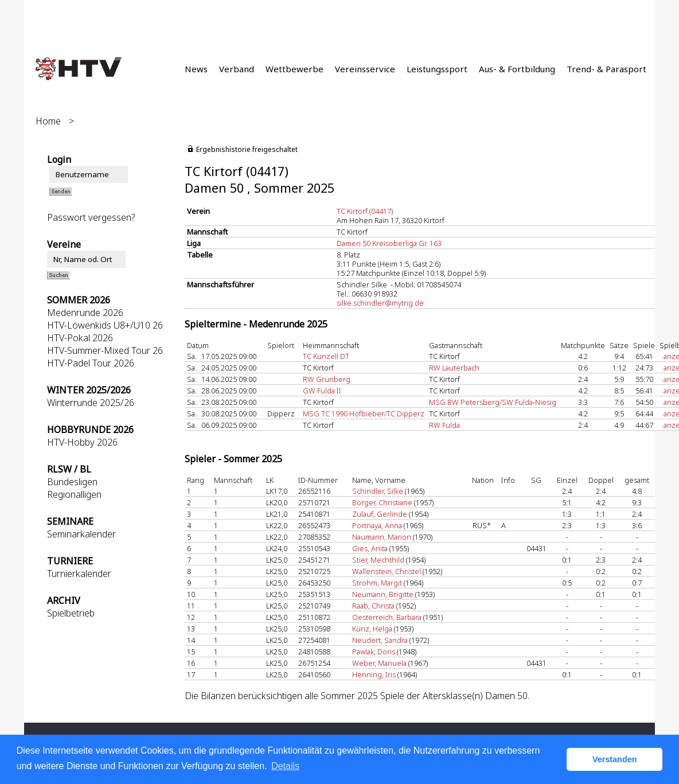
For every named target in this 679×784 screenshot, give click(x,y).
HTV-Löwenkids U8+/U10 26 (105, 325)
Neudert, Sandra (380, 640)
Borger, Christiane (382, 502)
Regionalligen (74, 494)
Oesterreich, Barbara (387, 617)
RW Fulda (444, 425)
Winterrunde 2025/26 (91, 403)
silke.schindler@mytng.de (380, 303)
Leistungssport (437, 69)
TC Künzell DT (326, 356)
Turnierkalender (79, 574)
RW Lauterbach (454, 368)
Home (48, 121)
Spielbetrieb (71, 613)
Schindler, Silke (378, 491)
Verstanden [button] (615, 759)
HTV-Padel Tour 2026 (91, 363)
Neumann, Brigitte (383, 594)
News (196, 69)
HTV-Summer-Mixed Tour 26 (105, 350)
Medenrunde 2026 (85, 313)
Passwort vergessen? (91, 217)
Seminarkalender (81, 534)
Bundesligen (72, 482)
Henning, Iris (374, 674)
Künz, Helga (372, 629)
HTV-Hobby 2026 (82, 442)
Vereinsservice (365, 69)
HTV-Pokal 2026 (80, 338)
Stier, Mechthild (378, 560)
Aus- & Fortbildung (517, 69)
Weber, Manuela (379, 663)
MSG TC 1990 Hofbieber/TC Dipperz (364, 414)
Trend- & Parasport (606, 69)
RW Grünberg (327, 379)
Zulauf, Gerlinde (380, 514)
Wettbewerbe (294, 69)
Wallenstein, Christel (387, 571)
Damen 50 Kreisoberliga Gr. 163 (389, 243)
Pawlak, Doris (374, 652)
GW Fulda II (322, 391)
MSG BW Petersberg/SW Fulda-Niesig (493, 402)
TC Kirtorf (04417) (365, 211)
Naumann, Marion (382, 537)
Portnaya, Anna (377, 525)
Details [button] (285, 766)
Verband (237, 69)
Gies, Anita (370, 548)
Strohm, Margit (377, 583)
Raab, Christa (373, 606)
